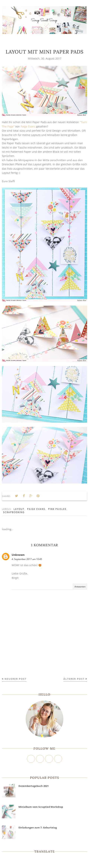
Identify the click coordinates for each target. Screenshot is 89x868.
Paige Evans (28, 126)
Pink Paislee (57, 509)
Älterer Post (74, 679)
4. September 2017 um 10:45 (27, 559)
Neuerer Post (15, 679)
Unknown (18, 555)
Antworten (80, 587)
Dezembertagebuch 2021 (34, 786)
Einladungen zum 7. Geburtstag (38, 828)
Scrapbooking (14, 512)
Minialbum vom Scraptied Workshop (41, 807)
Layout (19, 509)
